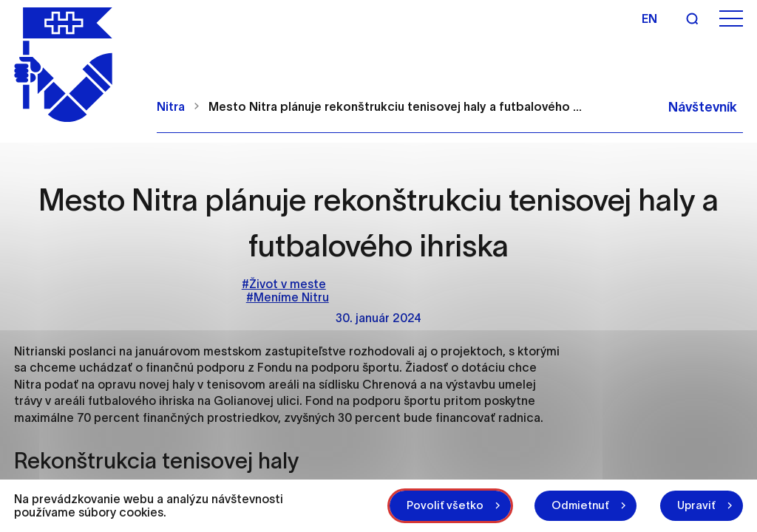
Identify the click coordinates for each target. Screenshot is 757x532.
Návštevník (703, 107)
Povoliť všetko (445, 505)
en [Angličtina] (649, 18)
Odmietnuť (580, 505)
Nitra (171, 106)
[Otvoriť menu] (731, 19)
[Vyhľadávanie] (692, 18)
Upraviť (696, 505)
